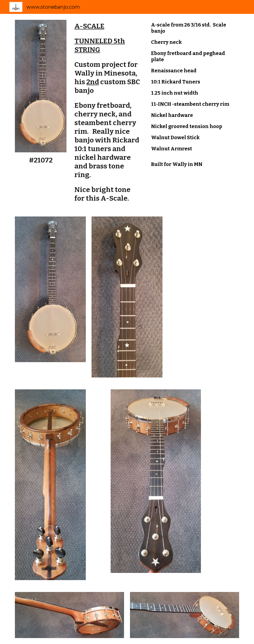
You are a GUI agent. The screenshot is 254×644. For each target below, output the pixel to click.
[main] (41, 160)
